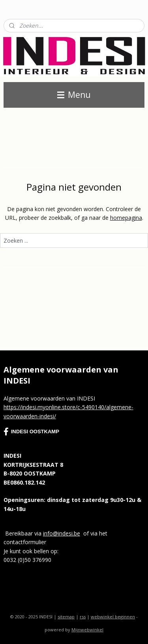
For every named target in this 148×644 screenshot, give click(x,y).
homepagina (126, 218)
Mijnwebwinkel (87, 630)
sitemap (66, 617)
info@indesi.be (62, 533)
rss (83, 617)
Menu (74, 95)
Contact (14, 8)
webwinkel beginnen (113, 617)
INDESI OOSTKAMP (31, 432)
